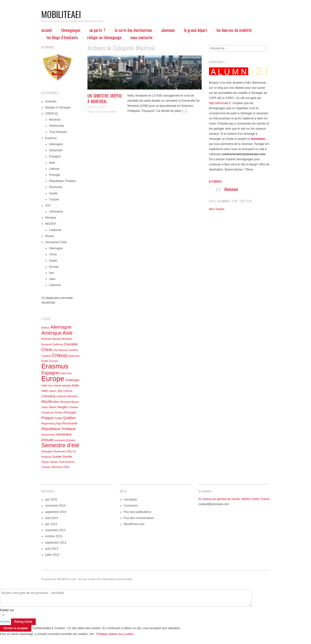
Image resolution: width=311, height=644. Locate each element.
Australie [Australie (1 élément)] (46, 339)
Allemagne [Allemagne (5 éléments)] (61, 327)
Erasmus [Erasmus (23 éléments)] (55, 366)
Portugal (55, 175)
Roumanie (56, 187)
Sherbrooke (57, 126)
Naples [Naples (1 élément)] (53, 407)
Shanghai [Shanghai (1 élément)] (47, 451)
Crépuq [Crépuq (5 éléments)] (59, 355)
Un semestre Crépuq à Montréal (105, 98)
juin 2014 (51, 524)
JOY (48, 206)
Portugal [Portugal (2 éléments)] (70, 412)
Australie (51, 101)
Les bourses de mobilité (234, 30)
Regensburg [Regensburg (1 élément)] (48, 423)
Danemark (56, 150)
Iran (52, 273)
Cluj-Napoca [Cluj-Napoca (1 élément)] (60, 350)
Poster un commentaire (102, 112)
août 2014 (52, 518)
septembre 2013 (56, 543)
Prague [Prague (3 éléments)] (47, 418)
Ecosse (54, 267)
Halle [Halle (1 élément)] (44, 385)
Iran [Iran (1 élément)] (50, 385)
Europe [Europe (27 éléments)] (53, 379)
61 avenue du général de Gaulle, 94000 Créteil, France (234, 499)
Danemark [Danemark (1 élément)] (73, 356)
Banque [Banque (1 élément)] (57, 339)
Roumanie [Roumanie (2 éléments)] (70, 423)
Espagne (55, 156)
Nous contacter (142, 37)
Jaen (52, 279)
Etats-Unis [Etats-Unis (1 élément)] (66, 373)
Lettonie (54, 169)
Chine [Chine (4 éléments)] (47, 349)
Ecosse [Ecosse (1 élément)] (54, 361)
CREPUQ (185, 58)
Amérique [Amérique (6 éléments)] (52, 333)
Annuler (5, 622)
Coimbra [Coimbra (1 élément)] (73, 350)
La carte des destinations (134, 30)
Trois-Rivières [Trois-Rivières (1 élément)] (66, 462)
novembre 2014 (55, 506)
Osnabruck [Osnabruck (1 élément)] (48, 412)
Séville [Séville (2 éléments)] (67, 457)
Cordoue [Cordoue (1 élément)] (46, 356)
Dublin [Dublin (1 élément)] (45, 361)
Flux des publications (137, 512)
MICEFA (51, 224)
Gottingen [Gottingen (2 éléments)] (72, 380)
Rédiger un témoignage (104, 37)
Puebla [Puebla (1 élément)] (58, 418)
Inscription (130, 500)
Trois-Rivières (58, 132)
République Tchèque (62, 181)
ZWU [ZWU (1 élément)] (67, 467)
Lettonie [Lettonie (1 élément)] (68, 391)
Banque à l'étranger (58, 107)
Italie (52, 163)
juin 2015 (51, 500)
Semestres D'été (56, 242)
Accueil (47, 30)
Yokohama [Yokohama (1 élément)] (57, 467)
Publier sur (7, 610)
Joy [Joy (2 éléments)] (60, 391)
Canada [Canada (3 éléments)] (71, 344)
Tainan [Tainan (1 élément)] (45, 462)
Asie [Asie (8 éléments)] (67, 333)
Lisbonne (55, 285)
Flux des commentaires (139, 518)
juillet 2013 (52, 555)
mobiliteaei (61, 14)
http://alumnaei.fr (220, 103)
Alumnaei (216, 181)
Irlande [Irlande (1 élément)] (57, 385)
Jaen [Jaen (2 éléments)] (45, 391)
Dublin (53, 261)
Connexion (131, 506)
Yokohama (56, 212)
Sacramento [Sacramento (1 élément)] (48, 435)
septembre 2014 (56, 512)
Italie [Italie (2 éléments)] (75, 385)
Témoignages (71, 30)
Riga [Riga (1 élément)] (59, 423)
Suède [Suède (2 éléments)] (57, 457)
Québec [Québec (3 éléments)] (70, 418)
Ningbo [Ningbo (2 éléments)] (63, 407)
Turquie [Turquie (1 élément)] (46, 467)
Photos (50, 236)
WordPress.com (134, 524)
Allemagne (56, 144)
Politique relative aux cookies (115, 634)
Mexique (51, 218)
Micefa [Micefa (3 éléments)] (47, 401)
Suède (53, 193)
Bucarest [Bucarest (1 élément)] (46, 344)
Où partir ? (97, 30)
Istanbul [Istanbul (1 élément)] (66, 385)
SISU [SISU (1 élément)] (69, 451)
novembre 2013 (55, 530)
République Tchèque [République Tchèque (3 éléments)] (58, 429)
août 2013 (52, 549)
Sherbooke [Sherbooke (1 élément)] (59, 451)
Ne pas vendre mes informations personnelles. (106, 579)
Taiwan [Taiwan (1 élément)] (54, 462)
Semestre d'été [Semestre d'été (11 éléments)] (60, 445)
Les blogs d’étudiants (62, 37)
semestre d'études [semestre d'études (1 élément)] (65, 440)
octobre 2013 (54, 536)
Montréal (196, 58)
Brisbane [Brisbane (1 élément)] (67, 339)
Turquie (54, 199)
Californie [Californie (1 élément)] (58, 344)
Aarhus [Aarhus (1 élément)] (45, 328)
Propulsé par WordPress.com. (59, 579)
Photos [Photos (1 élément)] (59, 412)
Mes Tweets (217, 209)
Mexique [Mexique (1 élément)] (72, 396)
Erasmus (51, 138)
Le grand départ (196, 30)
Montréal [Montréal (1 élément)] (65, 402)
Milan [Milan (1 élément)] (56, 402)
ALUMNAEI (168, 30)
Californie (55, 230)
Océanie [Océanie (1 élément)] (74, 407)
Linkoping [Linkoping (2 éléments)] (48, 396)
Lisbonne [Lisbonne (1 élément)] (61, 396)
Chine (53, 254)
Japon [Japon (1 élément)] (53, 391)
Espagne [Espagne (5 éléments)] (50, 373)
